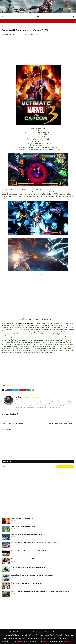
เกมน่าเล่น (30, 638)
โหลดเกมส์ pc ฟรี (27, 632)
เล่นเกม (43, 638)
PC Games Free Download (24, 34)
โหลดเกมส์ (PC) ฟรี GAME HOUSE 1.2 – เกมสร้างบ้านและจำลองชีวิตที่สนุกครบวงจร (35, 543)
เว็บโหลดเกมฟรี (33, 635)
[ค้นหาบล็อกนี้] (29, 467)
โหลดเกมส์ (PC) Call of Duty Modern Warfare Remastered (28, 567)
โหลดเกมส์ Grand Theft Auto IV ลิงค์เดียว (23, 559)
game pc (41, 635)
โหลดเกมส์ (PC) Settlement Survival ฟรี (23, 527)
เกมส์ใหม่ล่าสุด (51, 638)
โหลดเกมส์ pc (37, 632)
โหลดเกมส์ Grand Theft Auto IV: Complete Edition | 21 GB (29, 551)
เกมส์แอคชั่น (13, 385)
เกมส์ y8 (59, 638)
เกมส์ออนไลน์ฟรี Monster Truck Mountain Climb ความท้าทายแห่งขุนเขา (33, 575)
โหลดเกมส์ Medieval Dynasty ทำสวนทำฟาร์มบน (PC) (27, 535)
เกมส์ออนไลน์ (13, 638)
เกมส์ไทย (65, 638)
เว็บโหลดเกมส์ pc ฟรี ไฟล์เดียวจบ (12, 632)
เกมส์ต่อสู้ (7, 385)
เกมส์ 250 (37, 638)
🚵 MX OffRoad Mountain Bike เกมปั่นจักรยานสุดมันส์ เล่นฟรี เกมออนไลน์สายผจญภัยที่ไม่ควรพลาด (40, 591)
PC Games (56, 632)
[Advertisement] (38, 51)
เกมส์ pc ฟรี (24, 635)
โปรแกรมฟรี (22, 638)
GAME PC (49, 330)
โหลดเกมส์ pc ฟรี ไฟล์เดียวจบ (11, 635)
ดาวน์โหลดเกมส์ (47, 632)
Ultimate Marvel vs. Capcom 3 (26, 323)
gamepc (5, 638)
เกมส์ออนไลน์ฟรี (50, 635)
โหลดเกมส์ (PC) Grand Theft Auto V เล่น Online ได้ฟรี (27, 583)
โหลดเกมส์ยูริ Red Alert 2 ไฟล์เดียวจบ (22, 518)
